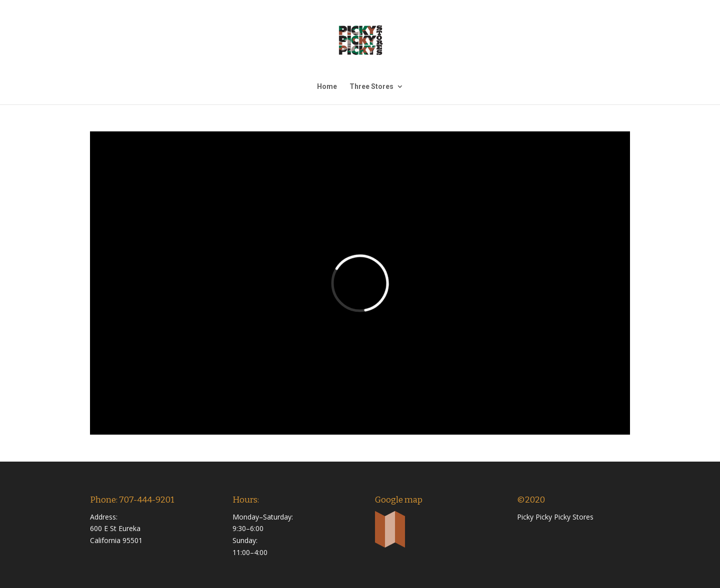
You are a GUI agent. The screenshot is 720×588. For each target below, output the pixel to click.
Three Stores (371, 87)
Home (327, 87)
